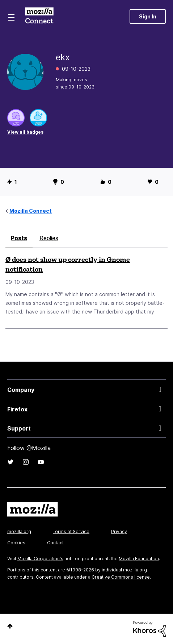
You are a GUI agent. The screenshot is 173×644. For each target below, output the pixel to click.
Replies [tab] (49, 238)
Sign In (148, 16)
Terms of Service (71, 531)
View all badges (25, 132)
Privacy (119, 531)
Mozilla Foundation (139, 559)
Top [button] (10, 626)
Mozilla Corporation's (40, 559)
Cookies (16, 543)
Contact (55, 543)
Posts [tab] (19, 238)
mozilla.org (19, 531)
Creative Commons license (121, 577)
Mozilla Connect (39, 16)
